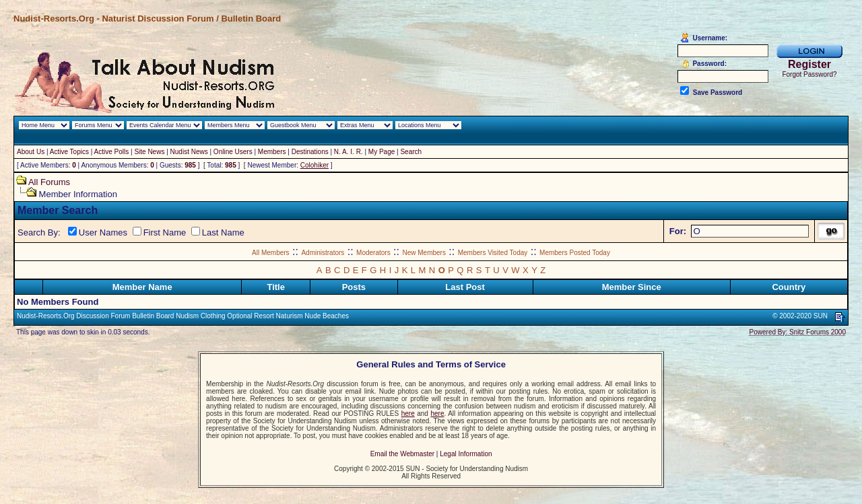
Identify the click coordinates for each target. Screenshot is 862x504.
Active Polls (112, 152)
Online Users (233, 152)
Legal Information (466, 454)
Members (272, 152)
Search (411, 152)
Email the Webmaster (402, 454)
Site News (149, 152)
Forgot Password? (809, 74)
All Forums (49, 182)
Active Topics (69, 152)
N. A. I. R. (349, 152)
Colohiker (314, 165)
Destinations (310, 152)
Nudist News (189, 152)
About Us (31, 152)
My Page (382, 152)
